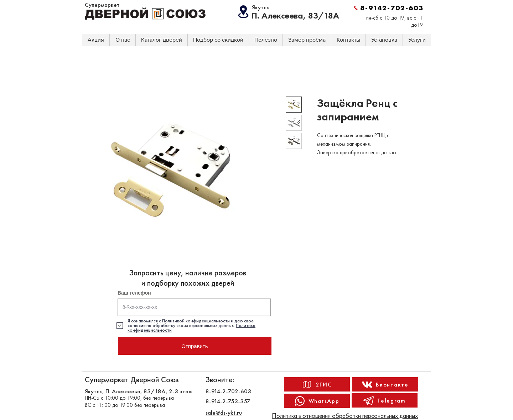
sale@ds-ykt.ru (224, 413)
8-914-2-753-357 (228, 401)
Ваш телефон (134, 293)
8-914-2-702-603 (228, 391)
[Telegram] (385, 400)
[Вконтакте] (385, 384)
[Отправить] (195, 346)
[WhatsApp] (317, 401)
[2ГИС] (317, 384)
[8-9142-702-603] (388, 8)
